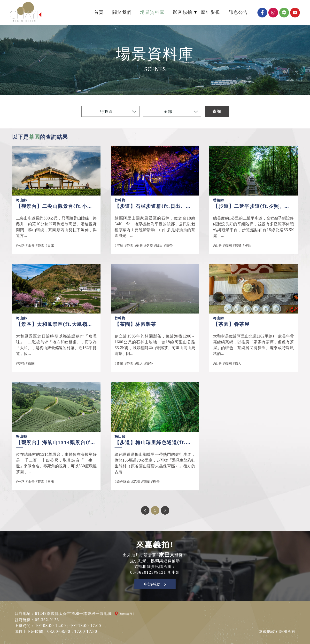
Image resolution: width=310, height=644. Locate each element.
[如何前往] (126, 614)
